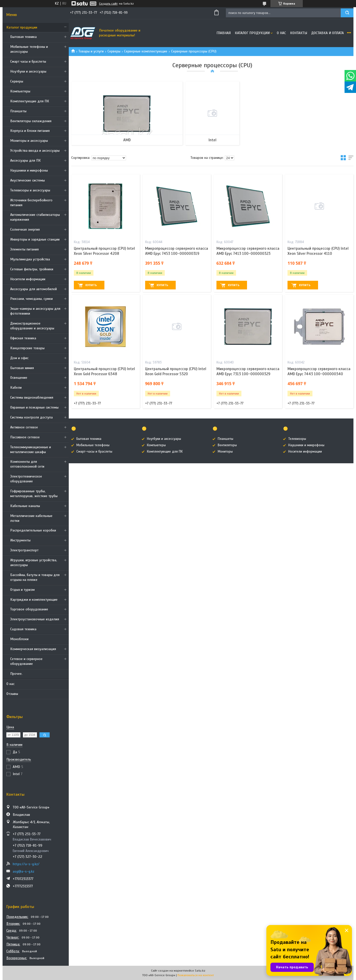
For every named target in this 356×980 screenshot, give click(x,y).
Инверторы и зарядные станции (35, 239)
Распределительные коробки (33, 530)
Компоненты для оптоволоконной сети (27, 464)
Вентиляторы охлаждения (31, 121)
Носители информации (28, 279)
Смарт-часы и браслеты (94, 452)
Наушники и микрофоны (29, 170)
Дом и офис (19, 358)
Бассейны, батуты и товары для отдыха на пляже (35, 577)
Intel (213, 140)
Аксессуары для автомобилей (33, 289)
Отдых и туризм (22, 590)
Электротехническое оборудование (26, 479)
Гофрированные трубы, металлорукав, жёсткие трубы (34, 494)
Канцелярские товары (27, 348)
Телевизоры (297, 439)
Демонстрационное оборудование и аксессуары (32, 326)
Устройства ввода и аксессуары (35, 151)
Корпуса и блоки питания (30, 131)
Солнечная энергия (25, 229)
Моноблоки (19, 639)
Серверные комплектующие (146, 51)
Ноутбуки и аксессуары (28, 71)
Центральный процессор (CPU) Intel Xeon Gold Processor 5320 (176, 371)
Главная (224, 33)
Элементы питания (24, 249)
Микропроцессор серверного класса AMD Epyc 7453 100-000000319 (177, 251)
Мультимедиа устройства (30, 259)
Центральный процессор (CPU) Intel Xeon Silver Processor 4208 (104, 251)
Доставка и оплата (327, 33)
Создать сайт (108, 4)
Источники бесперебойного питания (31, 203)
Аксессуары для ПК (25, 160)
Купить (91, 285)
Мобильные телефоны (93, 445)
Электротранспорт (24, 550)
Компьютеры (20, 91)
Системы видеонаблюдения (32, 397)
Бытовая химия (22, 368)
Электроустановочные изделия (35, 619)
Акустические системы (28, 180)
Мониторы (225, 452)
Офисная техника (23, 338)
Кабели (16, 388)
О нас (10, 684)
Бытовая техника (23, 37)
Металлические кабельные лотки (31, 518)
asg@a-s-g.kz (24, 871)
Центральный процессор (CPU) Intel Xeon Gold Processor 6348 (104, 371)
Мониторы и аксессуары (29, 141)
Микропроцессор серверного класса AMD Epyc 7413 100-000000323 (248, 251)
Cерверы (17, 81)
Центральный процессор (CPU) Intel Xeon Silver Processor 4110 (318, 251)
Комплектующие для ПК (30, 101)
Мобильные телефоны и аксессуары (29, 49)
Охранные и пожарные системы (34, 407)
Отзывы (12, 694)
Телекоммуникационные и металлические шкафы (31, 450)
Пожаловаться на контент (196, 975)
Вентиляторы (227, 445)
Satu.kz (200, 971)
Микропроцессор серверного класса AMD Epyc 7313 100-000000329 (248, 371)
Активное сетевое (24, 427)
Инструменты (20, 540)
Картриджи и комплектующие (34, 600)
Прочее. (16, 674)
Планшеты (18, 111)
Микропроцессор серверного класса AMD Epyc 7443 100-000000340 (319, 371)
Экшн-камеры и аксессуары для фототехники (35, 311)
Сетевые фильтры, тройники (32, 269)
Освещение (19, 378)
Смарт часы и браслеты (28, 61)
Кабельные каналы (25, 506)
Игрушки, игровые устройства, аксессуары (34, 563)
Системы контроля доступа (31, 417)
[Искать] (347, 13)
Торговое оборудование (29, 609)
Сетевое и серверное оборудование (26, 661)
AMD (127, 140)
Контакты (299, 33)
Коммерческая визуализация (33, 649)
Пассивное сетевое (25, 437)
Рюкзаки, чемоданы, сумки (31, 299)
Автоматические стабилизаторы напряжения (35, 217)
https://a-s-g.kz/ (26, 864)
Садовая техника (23, 629)
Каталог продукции (22, 27)
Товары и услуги (91, 51)
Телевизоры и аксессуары (30, 190)
